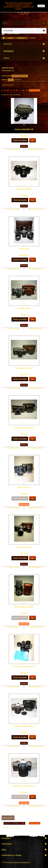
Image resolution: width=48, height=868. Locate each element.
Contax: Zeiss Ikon (24, 547)
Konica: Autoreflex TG (24, 129)
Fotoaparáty (21, 38)
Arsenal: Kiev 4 (24, 308)
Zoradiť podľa (6, 76)
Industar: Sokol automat (24, 428)
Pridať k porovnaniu (36, 149)
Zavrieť (41, 6)
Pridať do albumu (14, 149)
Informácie (9, 51)
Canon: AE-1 (24, 249)
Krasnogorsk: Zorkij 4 (24, 368)
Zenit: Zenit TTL (24, 487)
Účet (4, 849)
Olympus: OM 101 (24, 189)
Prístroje (10, 38)
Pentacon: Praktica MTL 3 (24, 726)
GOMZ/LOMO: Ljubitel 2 (24, 607)
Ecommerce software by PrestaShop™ (18, 862)
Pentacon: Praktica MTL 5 (24, 666)
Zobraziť (4, 80)
